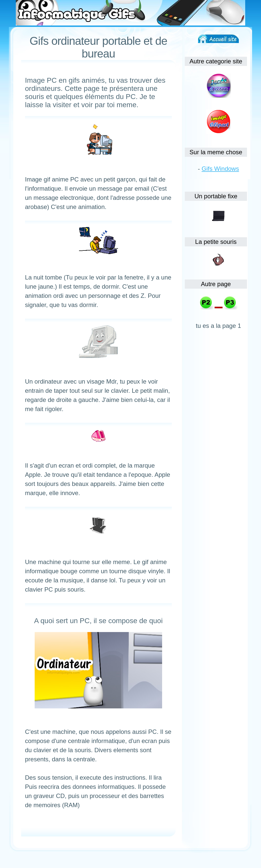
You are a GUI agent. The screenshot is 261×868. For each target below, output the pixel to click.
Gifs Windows (220, 169)
